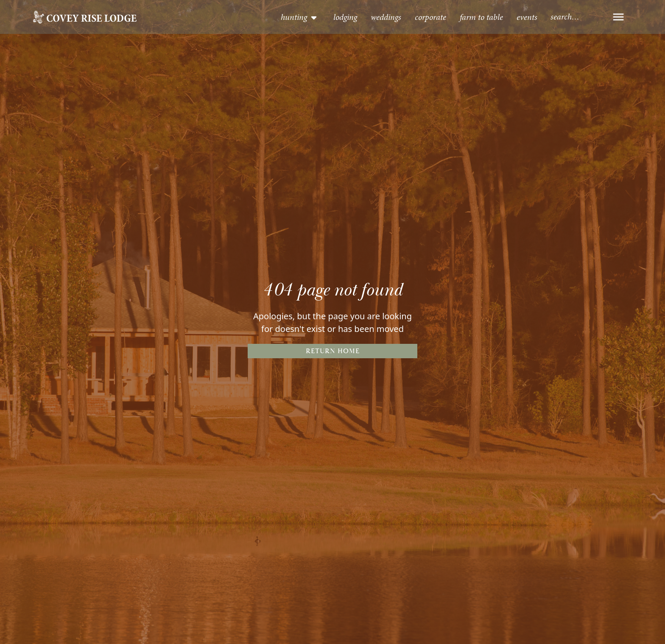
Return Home (333, 351)
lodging (345, 17)
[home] (85, 17)
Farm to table (481, 17)
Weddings (386, 17)
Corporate (430, 17)
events (527, 17)
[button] (299, 17)
